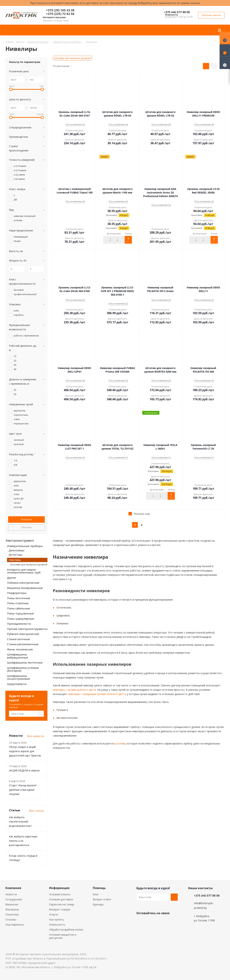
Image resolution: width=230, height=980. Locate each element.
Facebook (149, 922)
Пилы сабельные (19, 608)
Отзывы (11, 919)
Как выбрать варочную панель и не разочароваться (23, 841)
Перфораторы (17, 593)
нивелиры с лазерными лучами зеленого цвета (96, 694)
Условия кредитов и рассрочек (63, 936)
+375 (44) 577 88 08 (177, 12)
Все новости (36, 736)
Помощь (99, 888)
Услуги (53, 914)
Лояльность (57, 924)
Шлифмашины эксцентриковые (19, 677)
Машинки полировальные (25, 588)
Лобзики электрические (23, 583)
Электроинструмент (20, 541)
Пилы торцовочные (20, 613)
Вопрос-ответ (102, 899)
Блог (96, 894)
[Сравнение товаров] (225, 63)
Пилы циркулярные (20, 619)
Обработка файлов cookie (66, 929)
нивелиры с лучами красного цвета (74, 690)
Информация (59, 888)
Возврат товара (60, 909)
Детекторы (15, 555)
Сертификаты (15, 924)
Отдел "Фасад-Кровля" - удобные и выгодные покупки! (24, 790)
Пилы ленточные (19, 598)
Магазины (12, 909)
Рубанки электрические (23, 634)
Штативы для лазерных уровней (72, 58)
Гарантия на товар (62, 904)
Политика (12, 914)
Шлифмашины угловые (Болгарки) (23, 669)
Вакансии (12, 904)
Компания (13, 888)
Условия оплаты (60, 894)
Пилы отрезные (18, 603)
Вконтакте (140, 922)
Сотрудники (14, 899)
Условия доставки (61, 899)
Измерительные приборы (25, 546)
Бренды (98, 904)
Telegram (167, 922)
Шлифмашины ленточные (25, 662)
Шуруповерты (17, 684)
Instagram (158, 922)
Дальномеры (16, 550)
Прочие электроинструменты (27, 629)
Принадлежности (19, 624)
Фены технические (20, 649)
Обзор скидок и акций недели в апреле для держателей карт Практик (25, 751)
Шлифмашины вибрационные (18, 656)
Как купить (57, 919)
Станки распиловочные (23, 644)
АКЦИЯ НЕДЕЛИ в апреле (24, 770)
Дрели (11, 578)
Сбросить (26, 527)
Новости (11, 894)
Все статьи (37, 811)
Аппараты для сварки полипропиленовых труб (24, 571)
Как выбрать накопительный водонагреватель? (20, 821)
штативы (120, 743)
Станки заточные (19, 639)
